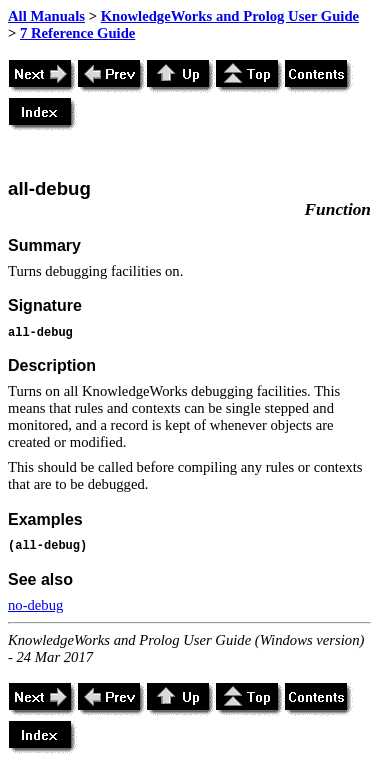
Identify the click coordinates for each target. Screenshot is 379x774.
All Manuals (46, 16)
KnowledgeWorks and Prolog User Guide (230, 16)
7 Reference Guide (77, 33)
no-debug (35, 605)
